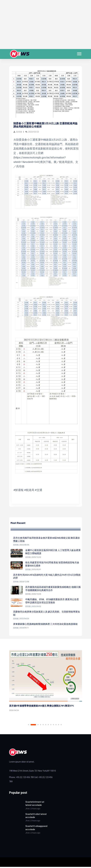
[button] (79, 53)
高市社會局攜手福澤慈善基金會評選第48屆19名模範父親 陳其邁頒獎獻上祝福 (46, 539)
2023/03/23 (32, 132)
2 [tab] (33, 726)
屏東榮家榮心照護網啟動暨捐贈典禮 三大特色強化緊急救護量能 (45, 625)
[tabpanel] (46, 682)
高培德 (18, 132)
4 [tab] (41, 726)
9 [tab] (53, 726)
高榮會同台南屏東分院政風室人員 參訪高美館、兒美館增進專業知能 (46, 614)
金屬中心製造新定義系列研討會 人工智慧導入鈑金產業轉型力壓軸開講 (53, 552)
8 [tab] (51, 726)
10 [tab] (56, 726)
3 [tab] (38, 726)
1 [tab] (29, 726)
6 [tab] (46, 726)
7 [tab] (48, 726)
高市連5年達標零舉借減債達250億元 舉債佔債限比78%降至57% (42, 707)
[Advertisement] (45, 26)
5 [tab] (43, 726)
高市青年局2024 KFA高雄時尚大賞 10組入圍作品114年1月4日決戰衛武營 (46, 577)
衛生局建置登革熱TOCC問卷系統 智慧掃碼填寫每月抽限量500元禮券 (52, 564)
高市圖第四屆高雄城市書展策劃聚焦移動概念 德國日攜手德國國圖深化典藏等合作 (53, 589)
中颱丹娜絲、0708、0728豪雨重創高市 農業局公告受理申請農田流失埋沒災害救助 (52, 602)
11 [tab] (59, 726)
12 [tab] (61, 726)
